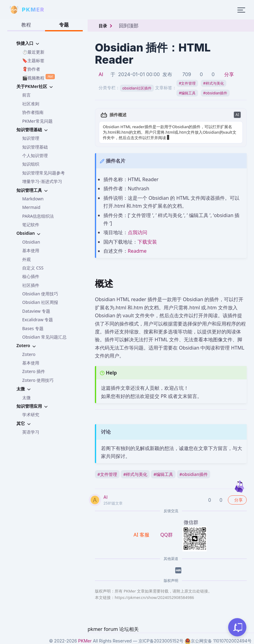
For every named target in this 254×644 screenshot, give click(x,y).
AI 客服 (142, 535)
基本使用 (31, 250)
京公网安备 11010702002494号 (218, 641)
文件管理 (187, 83)
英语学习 (31, 432)
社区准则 (31, 104)
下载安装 (147, 242)
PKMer (85, 641)
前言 (26, 95)
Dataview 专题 (36, 311)
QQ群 (167, 535)
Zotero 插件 (34, 371)
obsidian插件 (215, 93)
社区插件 (31, 285)
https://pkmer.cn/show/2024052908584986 (154, 597)
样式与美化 (214, 83)
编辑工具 (187, 93)
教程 (26, 25)
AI (101, 74)
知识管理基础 (35, 147)
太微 (26, 398)
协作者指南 (33, 112)
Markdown (33, 199)
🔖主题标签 (33, 60)
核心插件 (31, 276)
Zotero (29, 354)
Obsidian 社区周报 (40, 302)
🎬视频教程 (38, 77)
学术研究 (31, 415)
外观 (26, 259)
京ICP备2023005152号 (161, 641)
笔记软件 (31, 225)
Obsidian (31, 242)
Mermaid (31, 207)
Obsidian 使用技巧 (40, 294)
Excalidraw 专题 (38, 320)
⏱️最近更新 (33, 52)
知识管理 (31, 138)
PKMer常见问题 (37, 121)
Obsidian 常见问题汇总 (44, 337)
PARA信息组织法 (38, 216)
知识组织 (31, 164)
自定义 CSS (33, 268)
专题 (64, 25)
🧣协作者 (31, 69)
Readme (137, 251)
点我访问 (137, 232)
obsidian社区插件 (137, 88)
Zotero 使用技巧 (38, 380)
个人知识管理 (35, 155)
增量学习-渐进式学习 (42, 181)
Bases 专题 (33, 328)
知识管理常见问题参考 (43, 173)
